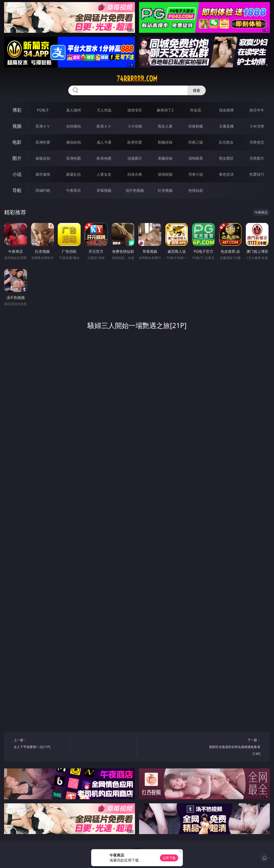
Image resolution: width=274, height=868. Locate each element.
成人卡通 (104, 142)
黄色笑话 (226, 174)
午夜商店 (74, 190)
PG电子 (43, 110)
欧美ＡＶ (104, 126)
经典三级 (196, 142)
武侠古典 (135, 174)
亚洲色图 (74, 158)
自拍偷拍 (74, 126)
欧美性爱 (135, 142)
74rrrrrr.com (137, 79)
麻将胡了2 (165, 110)
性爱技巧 (257, 174)
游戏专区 (135, 110)
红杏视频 (165, 190)
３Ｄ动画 (135, 126)
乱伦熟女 (226, 142)
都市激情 (43, 174)
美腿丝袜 (165, 158)
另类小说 (196, 174)
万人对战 (104, 110)
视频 (17, 126)
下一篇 (233, 747)
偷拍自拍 (74, 142)
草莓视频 (104, 190)
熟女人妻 (165, 126)
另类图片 (257, 158)
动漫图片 (135, 158)
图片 (17, 158)
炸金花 (196, 110)
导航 (17, 190)
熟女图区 (226, 158)
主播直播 (226, 126)
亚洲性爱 (43, 142)
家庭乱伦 (74, 174)
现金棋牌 (226, 110)
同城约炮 (43, 190)
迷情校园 (165, 174)
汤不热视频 (135, 190)
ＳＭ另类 (257, 126)
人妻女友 (104, 174)
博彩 (17, 110)
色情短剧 (196, 190)
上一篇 (41, 744)
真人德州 (74, 110)
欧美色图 (104, 158)
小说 (17, 174)
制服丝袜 (165, 142)
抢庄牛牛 (257, 110)
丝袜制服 (196, 126)
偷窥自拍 (43, 158)
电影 (17, 142)
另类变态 (257, 142)
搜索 (197, 90)
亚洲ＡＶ (43, 126)
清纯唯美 (196, 158)
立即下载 (169, 858)
